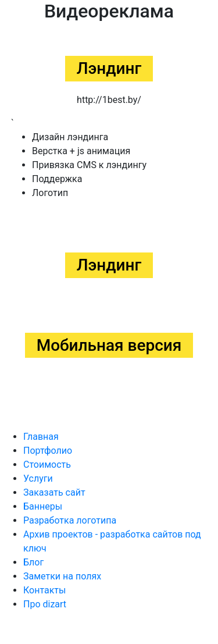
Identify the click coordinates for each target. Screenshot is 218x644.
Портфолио (48, 451)
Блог (33, 562)
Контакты (44, 590)
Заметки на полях (62, 576)
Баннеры (43, 506)
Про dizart (45, 604)
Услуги (38, 478)
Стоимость (47, 465)
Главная (41, 437)
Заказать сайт (54, 492)
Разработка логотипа (70, 520)
